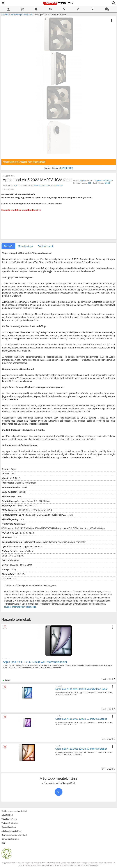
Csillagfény (58, 185)
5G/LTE (15, 668)
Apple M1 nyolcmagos (104, 181)
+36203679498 (66, 168)
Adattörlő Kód (7, 815)
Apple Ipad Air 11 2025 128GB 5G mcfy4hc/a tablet (81, 719)
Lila (75, 725)
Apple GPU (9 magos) (93, 665)
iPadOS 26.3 (68, 695)
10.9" (15, 185)
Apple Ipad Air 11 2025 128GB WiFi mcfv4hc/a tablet (35, 662)
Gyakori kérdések (9, 827)
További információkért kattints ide (20, 607)
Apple (82, 181)
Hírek (4, 843)
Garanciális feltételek (10, 839)
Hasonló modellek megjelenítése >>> (21, 210)
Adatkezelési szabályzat (11, 831)
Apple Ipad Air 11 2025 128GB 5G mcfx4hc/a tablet (81, 749)
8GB (90, 183)
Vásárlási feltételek (9, 819)
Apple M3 (28, 665)
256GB (107, 183)
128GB (67, 665)
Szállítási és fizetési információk (14, 835)
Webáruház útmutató (10, 823)
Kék (75, 695)
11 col (5, 668)
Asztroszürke (56, 668)
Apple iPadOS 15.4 (42, 185)
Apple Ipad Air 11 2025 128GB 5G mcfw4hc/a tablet (81, 689)
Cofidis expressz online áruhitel (14, 811)
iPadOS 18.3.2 (40, 668)
